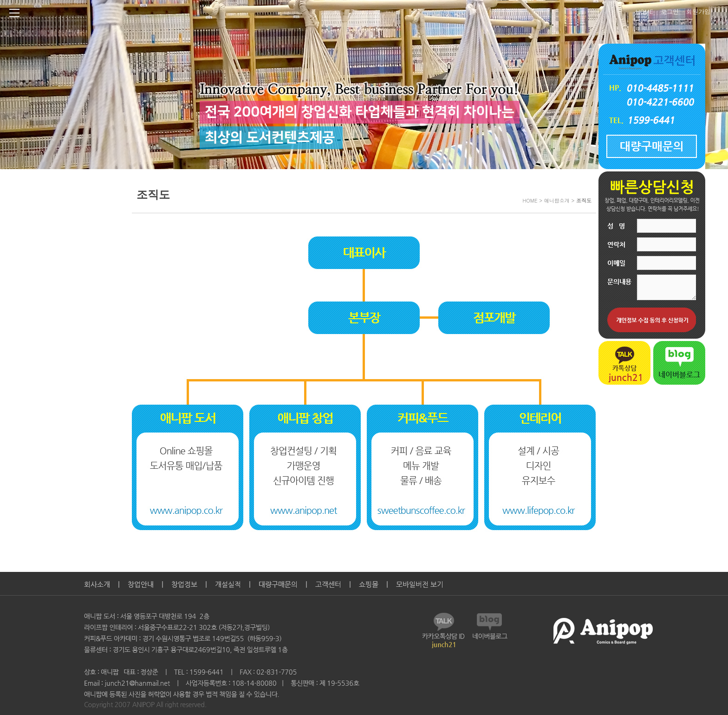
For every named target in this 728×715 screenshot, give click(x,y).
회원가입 (698, 10)
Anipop (327, 14)
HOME (644, 10)
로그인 (670, 10)
